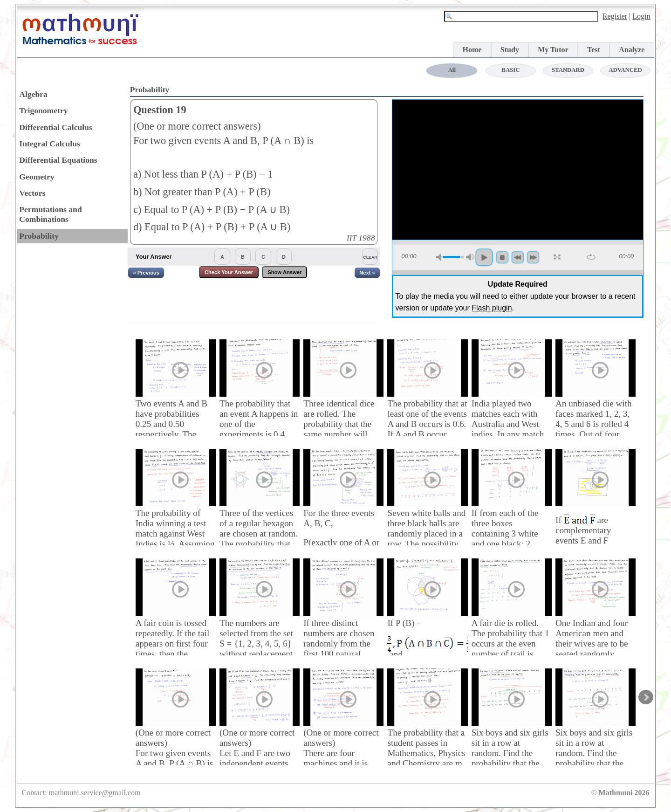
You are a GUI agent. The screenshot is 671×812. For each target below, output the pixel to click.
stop (502, 257)
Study (510, 50)
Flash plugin (492, 308)
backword (518, 257)
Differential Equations (58, 160)
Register (615, 16)
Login (641, 16)
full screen (558, 257)
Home (472, 50)
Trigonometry (43, 110)
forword (533, 257)
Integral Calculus (50, 144)
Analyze (632, 50)
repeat (591, 257)
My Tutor (553, 50)
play (484, 257)
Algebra (33, 94)
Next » (367, 273)
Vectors (32, 193)
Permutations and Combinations (50, 214)
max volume (470, 257)
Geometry (37, 177)
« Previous (146, 273)
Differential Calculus (56, 127)
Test (594, 50)
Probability (39, 236)
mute (440, 257)
